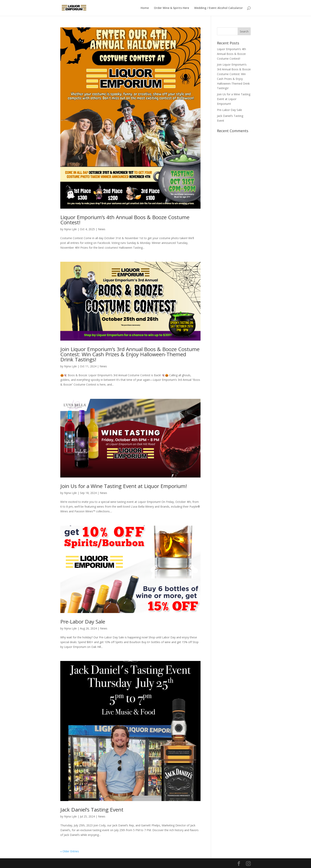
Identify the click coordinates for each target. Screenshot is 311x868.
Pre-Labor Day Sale (83, 622)
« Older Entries (70, 851)
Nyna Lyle (70, 229)
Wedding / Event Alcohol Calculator (218, 8)
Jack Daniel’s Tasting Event (92, 810)
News (102, 229)
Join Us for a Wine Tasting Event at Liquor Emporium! (124, 486)
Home (145, 8)
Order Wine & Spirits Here (171, 8)
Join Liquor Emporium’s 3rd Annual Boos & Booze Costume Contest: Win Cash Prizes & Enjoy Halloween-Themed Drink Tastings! (130, 354)
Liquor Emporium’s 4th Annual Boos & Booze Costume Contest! (125, 220)
